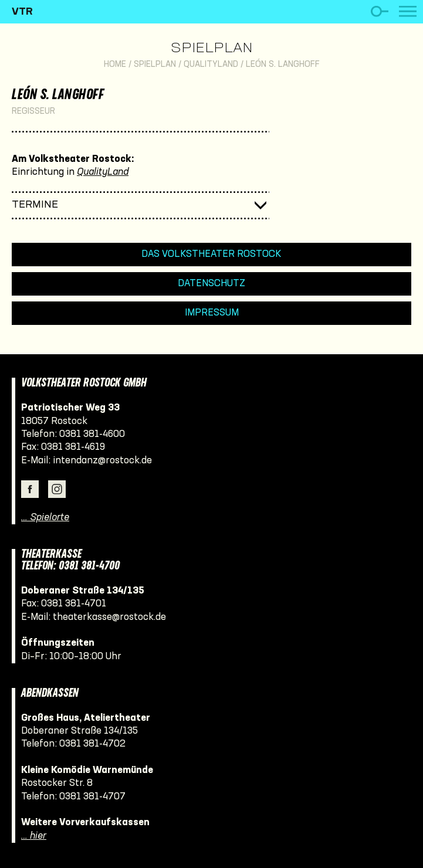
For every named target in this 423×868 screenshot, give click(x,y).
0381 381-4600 (92, 434)
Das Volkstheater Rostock (211, 254)
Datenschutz (211, 284)
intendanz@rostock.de (102, 461)
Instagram (57, 489)
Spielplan (211, 49)
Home (115, 65)
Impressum (212, 313)
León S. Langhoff (283, 65)
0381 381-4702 (92, 744)
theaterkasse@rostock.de (109, 617)
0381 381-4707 (92, 797)
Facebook (30, 489)
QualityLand (211, 65)
